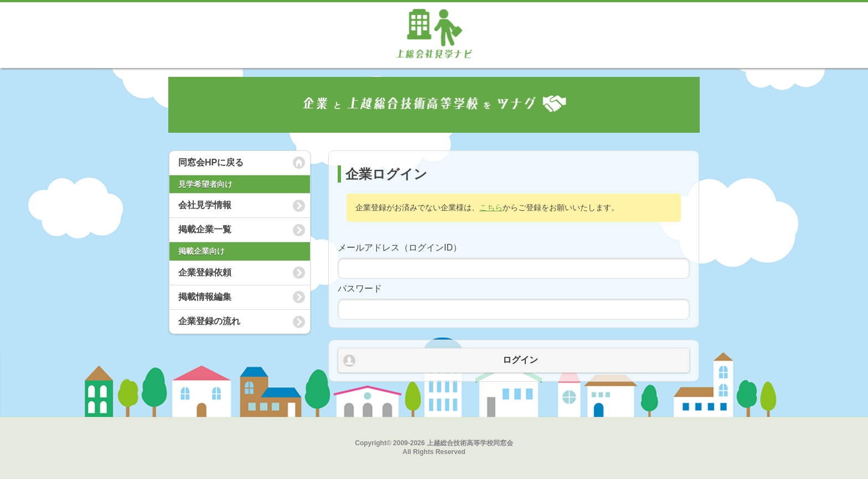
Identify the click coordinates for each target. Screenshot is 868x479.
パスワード (360, 288)
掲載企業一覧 (205, 229)
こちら (491, 207)
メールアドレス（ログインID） (400, 248)
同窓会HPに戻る (211, 162)
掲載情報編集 (205, 297)
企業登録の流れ (209, 321)
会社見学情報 (205, 205)
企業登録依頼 (205, 272)
